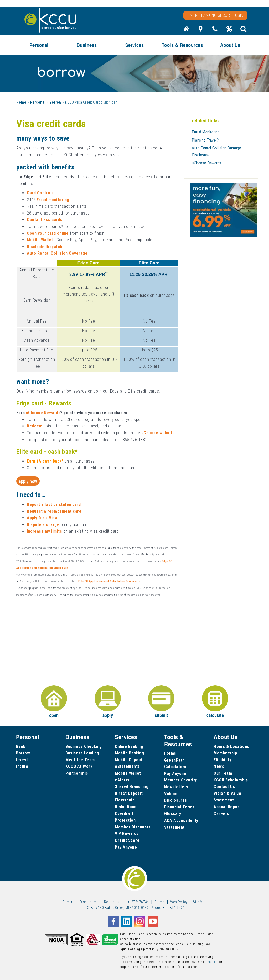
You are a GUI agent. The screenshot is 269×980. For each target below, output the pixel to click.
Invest (22, 760)
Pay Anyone (126, 847)
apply (108, 702)
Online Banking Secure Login (215, 15)
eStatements (127, 766)
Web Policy (179, 902)
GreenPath (174, 760)
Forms (170, 753)
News (219, 766)
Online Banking (129, 746)
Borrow (55, 102)
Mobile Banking (129, 753)
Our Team (223, 773)
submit (161, 702)
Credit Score (127, 840)
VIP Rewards (127, 834)
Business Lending (82, 753)
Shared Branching (132, 787)
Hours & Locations (231, 746)
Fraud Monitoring (206, 132)
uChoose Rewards (207, 163)
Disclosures (176, 800)
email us (212, 962)
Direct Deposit (129, 793)
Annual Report (227, 807)
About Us (230, 45)
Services (135, 45)
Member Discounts (133, 827)
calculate (215, 702)
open (54, 702)
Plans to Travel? (205, 140)
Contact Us (224, 787)
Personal (39, 45)
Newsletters (176, 787)
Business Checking (84, 746)
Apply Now (28, 481)
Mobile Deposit (129, 760)
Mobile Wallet (128, 773)
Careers (221, 814)
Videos (171, 794)
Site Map (200, 902)
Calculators (175, 767)
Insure (22, 766)
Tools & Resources (182, 45)
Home (21, 102)
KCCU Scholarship (231, 780)
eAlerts (122, 780)
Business (87, 45)
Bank (21, 746)
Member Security (181, 780)
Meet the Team (80, 760)
